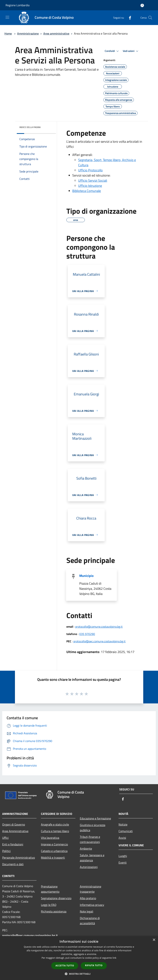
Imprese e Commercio (54, 844)
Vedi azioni (131, 51)
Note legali (87, 911)
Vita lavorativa (50, 838)
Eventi (123, 862)
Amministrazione (28, 33)
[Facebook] (129, 18)
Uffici (5, 838)
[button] (79, 974)
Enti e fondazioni (13, 844)
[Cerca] (150, 18)
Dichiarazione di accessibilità (90, 921)
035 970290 (87, 634)
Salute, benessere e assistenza (92, 858)
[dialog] (79, 958)
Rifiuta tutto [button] (94, 965)
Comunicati (126, 831)
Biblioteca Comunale (87, 191)
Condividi (112, 51)
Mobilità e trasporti (53, 858)
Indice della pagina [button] (30, 127)
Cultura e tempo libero (55, 831)
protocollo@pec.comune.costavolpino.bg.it (99, 641)
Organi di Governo (14, 824)
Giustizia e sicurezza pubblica (93, 828)
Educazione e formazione (95, 818)
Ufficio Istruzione (90, 186)
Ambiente (86, 849)
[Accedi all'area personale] (142, 5)
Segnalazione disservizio (56, 898)
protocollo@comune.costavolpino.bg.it (99, 627)
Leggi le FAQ (49, 905)
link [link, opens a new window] (114, 958)
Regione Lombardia (18, 5)
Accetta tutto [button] (65, 966)
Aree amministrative (56, 33)
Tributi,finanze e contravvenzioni (90, 839)
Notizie (123, 824)
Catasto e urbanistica (54, 851)
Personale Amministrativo (19, 858)
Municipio (86, 576)
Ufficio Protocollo (90, 170)
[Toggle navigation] (7, 17)
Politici (6, 851)
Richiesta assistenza (54, 911)
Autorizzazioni (89, 867)
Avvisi (122, 838)
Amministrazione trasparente (91, 889)
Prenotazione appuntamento (50, 889)
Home (8, 33)
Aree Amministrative (15, 831)
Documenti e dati (13, 864)
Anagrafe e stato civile (55, 824)
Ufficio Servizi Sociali (93, 180)
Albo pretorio (88, 898)
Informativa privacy (92, 905)
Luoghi (123, 856)
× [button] (154, 940)
